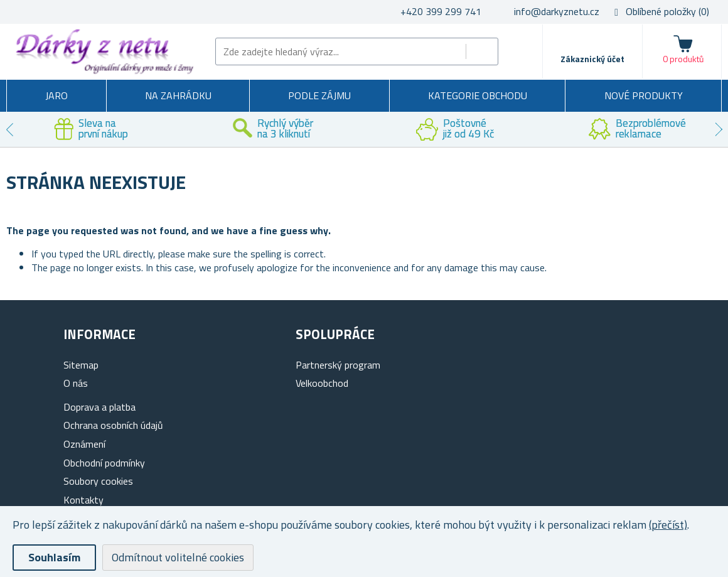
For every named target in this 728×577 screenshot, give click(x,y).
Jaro (56, 95)
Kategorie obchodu (478, 95)
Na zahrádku (178, 95)
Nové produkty (644, 95)
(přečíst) (668, 525)
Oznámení (84, 444)
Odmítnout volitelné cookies (178, 557)
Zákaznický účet (592, 59)
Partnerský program (338, 365)
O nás (76, 383)
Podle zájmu (319, 95)
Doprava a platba (99, 407)
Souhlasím (54, 557)
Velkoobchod (322, 383)
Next (719, 129)
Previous (9, 129)
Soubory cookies (98, 481)
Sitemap (81, 365)
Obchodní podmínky (104, 463)
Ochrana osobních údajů (113, 425)
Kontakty (83, 500)
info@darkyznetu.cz (557, 11)
